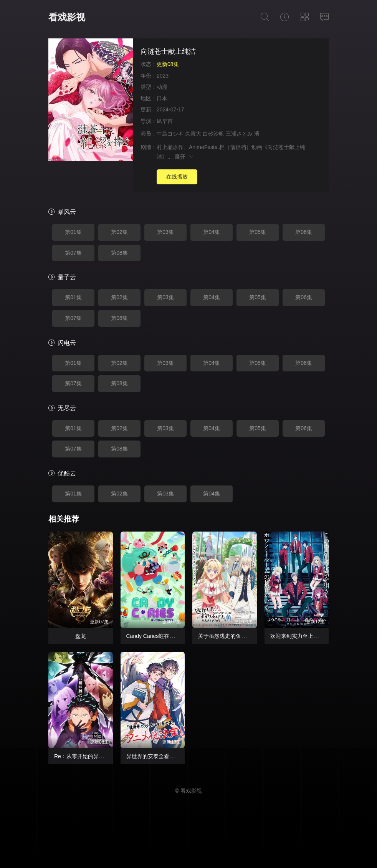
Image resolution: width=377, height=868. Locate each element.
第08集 (119, 253)
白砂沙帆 (213, 134)
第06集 (304, 232)
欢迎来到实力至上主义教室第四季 (311, 636)
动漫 (162, 87)
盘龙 (81, 636)
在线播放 (177, 177)
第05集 (258, 232)
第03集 (165, 232)
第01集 (73, 232)
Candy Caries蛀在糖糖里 (156, 636)
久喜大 (193, 134)
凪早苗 (165, 121)
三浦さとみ (239, 134)
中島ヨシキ (170, 134)
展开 (184, 157)
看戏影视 (67, 17)
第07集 (73, 253)
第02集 (119, 232)
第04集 (212, 232)
